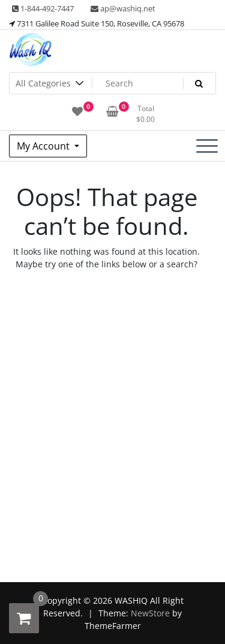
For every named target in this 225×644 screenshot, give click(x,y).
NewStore (150, 613)
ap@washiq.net (123, 8)
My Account (44, 146)
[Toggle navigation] (207, 146)
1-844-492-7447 (43, 8)
